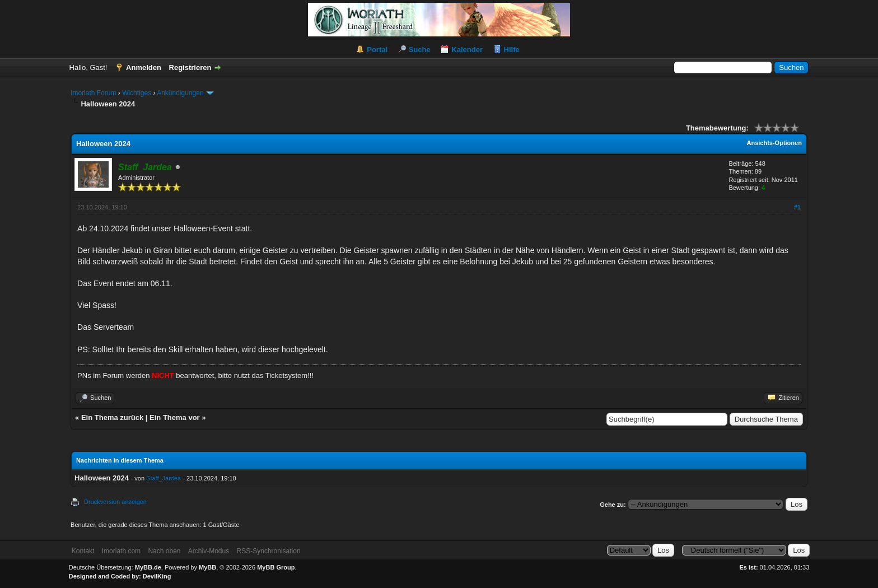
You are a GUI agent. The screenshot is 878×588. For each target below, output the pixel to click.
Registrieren (190, 67)
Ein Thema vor (175, 417)
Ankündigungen (180, 93)
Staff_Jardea (164, 478)
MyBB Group (276, 567)
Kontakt (83, 551)
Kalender (467, 50)
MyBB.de (148, 567)
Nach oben (164, 551)
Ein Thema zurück (112, 417)
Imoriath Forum (93, 93)
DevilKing (157, 576)
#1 (797, 207)
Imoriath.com (121, 551)
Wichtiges (137, 93)
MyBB (207, 567)
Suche (420, 50)
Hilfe (512, 50)
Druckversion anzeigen (115, 502)
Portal (377, 50)
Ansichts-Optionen (774, 143)
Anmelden (144, 67)
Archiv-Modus (209, 551)
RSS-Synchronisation (269, 551)
